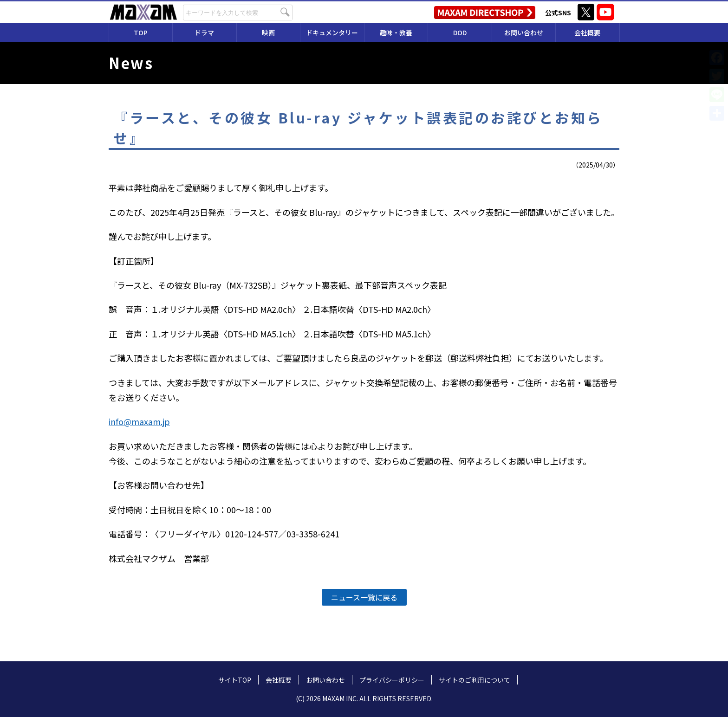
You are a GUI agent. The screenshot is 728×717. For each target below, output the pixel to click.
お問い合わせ (524, 32)
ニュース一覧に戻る (364, 597)
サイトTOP (235, 680)
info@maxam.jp (139, 421)
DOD (460, 32)
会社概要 (587, 32)
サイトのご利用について (474, 680)
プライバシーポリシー (392, 680)
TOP (141, 32)
